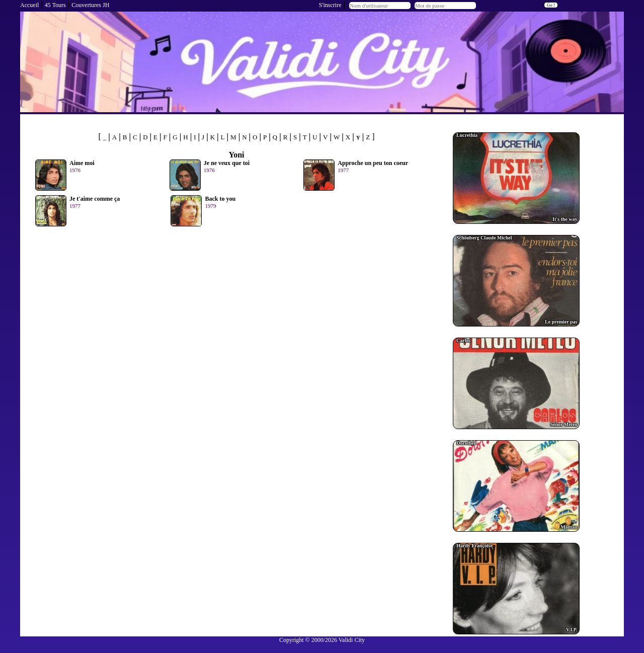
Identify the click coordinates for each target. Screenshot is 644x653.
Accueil (29, 5)
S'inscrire (330, 5)
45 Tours (55, 5)
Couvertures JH (90, 5)
